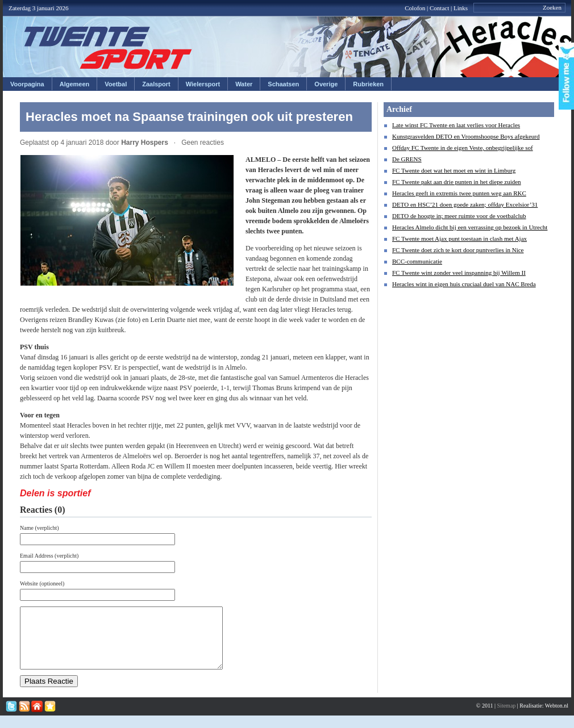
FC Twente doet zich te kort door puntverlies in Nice (458, 250)
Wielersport (203, 84)
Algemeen (75, 84)
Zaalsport (156, 84)
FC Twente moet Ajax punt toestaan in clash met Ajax (459, 239)
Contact (439, 8)
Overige (326, 84)
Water (244, 84)
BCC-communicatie (417, 261)
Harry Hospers (145, 143)
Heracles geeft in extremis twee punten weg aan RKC (459, 193)
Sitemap (507, 717)
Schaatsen (283, 84)
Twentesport (108, 48)
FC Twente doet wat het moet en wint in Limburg (454, 170)
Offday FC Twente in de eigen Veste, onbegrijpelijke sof (463, 148)
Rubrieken (368, 84)
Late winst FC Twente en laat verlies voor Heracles (456, 125)
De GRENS (407, 159)
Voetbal (116, 84)
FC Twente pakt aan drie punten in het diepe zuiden (457, 182)
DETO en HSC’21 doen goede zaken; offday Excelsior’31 (465, 204)
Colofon (415, 8)
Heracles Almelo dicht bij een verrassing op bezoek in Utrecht (470, 227)
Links (461, 8)
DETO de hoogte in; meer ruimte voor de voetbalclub (459, 216)
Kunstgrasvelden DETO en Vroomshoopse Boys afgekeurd (466, 136)
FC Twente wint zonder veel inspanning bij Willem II (459, 273)
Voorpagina (27, 84)
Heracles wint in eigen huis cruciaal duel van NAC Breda (464, 284)
